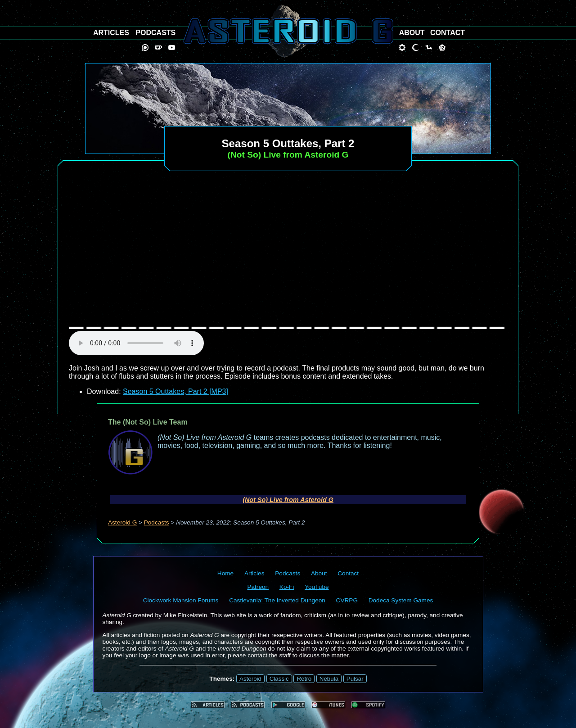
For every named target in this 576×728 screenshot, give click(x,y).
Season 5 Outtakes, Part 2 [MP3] (175, 391)
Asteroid (250, 679)
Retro (304, 679)
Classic (279, 679)
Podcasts (157, 522)
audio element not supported (136, 343)
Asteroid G (122, 522)
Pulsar (355, 679)
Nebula (329, 679)
